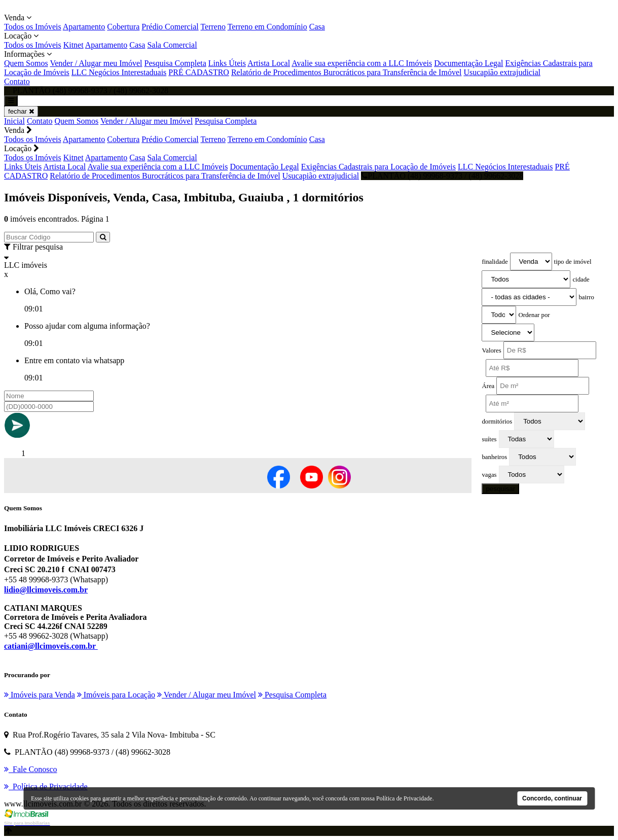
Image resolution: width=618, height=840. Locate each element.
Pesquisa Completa (175, 63)
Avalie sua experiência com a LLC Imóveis (362, 63)
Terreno (213, 27)
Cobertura (123, 27)
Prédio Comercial (170, 27)
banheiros (494, 457)
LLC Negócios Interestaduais (119, 72)
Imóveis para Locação (116, 695)
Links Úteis (227, 63)
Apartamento (84, 27)
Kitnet (74, 45)
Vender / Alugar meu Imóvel (96, 63)
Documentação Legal (468, 63)
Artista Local (269, 63)
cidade (581, 279)
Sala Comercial (172, 45)
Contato (17, 81)
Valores (491, 351)
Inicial (14, 121)
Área (488, 386)
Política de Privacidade (404, 798)
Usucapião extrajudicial (502, 72)
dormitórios (497, 422)
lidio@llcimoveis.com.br (46, 590)
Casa (317, 27)
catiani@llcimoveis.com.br (51, 646)
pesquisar (500, 489)
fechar (21, 111)
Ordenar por (534, 315)
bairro (586, 297)
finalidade (495, 262)
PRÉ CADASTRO (199, 72)
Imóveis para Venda (40, 695)
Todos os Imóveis (33, 27)
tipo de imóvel (573, 262)
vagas (489, 475)
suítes (489, 439)
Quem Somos (26, 63)
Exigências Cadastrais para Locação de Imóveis (378, 167)
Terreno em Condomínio (267, 27)
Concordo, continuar (552, 798)
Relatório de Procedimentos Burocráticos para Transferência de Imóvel (347, 72)
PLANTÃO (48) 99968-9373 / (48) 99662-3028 (442, 176)
